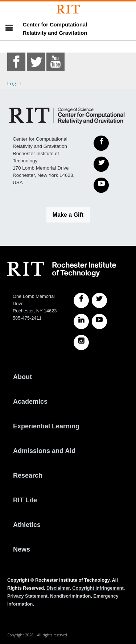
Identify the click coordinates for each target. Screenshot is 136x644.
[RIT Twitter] (99, 300)
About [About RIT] (22, 377)
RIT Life (25, 500)
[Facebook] (101, 143)
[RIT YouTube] (99, 321)
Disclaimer (58, 588)
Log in (14, 83)
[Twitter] (101, 164)
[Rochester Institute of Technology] (68, 9)
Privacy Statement (27, 596)
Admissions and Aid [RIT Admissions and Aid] (44, 451)
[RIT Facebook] (81, 300)
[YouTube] (101, 185)
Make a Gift (68, 215)
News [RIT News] (22, 549)
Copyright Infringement (98, 588)
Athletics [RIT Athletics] (27, 525)
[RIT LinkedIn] (81, 321)
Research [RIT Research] (28, 475)
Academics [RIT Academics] (30, 402)
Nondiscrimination (70, 596)
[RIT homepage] (62, 269)
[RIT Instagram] (81, 342)
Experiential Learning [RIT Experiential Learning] (46, 426)
